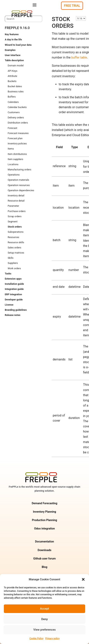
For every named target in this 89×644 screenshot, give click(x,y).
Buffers (12, 97)
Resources (13, 237)
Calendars (13, 102)
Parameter (13, 206)
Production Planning (44, 520)
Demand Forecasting (44, 503)
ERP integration (13, 294)
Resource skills (16, 242)
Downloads (44, 550)
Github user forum (44, 559)
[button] (83, 579)
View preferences (44, 630)
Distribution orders (18, 123)
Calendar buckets (17, 107)
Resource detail (16, 201)
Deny (44, 619)
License (9, 305)
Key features (12, 34)
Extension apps (13, 279)
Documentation (45, 542)
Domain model (16, 65)
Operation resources (19, 185)
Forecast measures (18, 133)
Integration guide (14, 289)
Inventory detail (16, 196)
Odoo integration (44, 529)
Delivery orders (16, 117)
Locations (13, 164)
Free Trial (72, 6)
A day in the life (13, 39)
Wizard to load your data (18, 45)
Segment (13, 222)
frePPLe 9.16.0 (17, 28)
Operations (14, 175)
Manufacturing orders (19, 170)
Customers (14, 112)
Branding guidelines (16, 310)
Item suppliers (15, 159)
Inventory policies (17, 144)
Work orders (14, 268)
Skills (11, 258)
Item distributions (17, 154)
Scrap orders (15, 216)
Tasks (8, 274)
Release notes (13, 315)
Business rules (16, 91)
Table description (14, 60)
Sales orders (14, 248)
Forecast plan (15, 138)
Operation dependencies (21, 190)
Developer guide (14, 300)
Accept (44, 609)
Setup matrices (16, 253)
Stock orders (15, 227)
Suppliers (13, 263)
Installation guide (14, 284)
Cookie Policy (36, 638)
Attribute (12, 76)
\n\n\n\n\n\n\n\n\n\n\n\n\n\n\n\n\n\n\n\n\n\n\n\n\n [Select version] (81, 18)
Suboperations (16, 232)
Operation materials (18, 180)
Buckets (12, 81)
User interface (13, 55)
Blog (44, 567)
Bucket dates (15, 86)
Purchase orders (17, 211)
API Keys (12, 71)
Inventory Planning (45, 512)
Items (11, 149)
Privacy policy (52, 638)
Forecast (12, 128)
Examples (10, 50)
